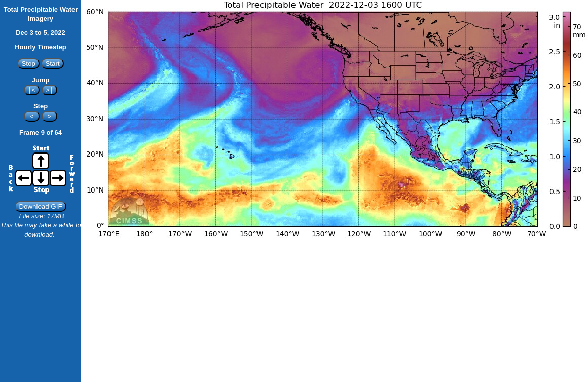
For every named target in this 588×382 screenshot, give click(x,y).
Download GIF (40, 206)
